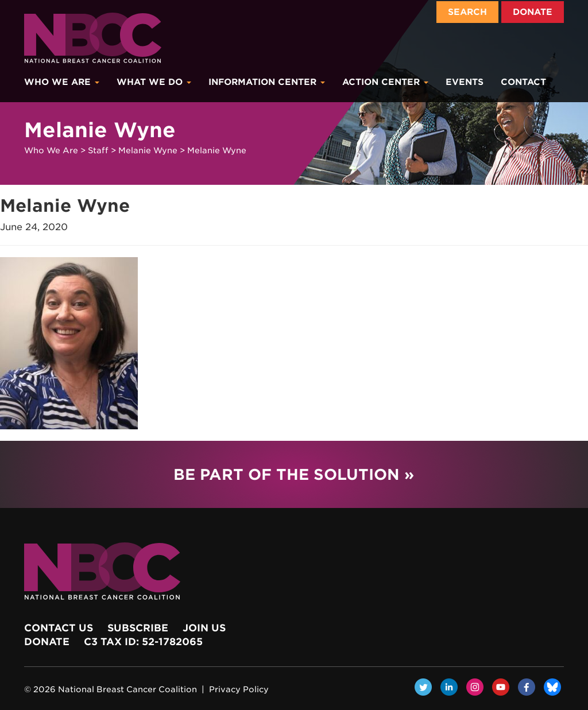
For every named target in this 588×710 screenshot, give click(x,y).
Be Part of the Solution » (294, 474)
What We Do (154, 82)
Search (467, 12)
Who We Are (62, 82)
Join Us (204, 628)
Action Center (385, 82)
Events (465, 82)
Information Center (267, 82)
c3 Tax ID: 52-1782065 (143, 642)
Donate (533, 12)
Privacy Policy (239, 689)
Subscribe (138, 628)
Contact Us (59, 628)
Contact (523, 82)
